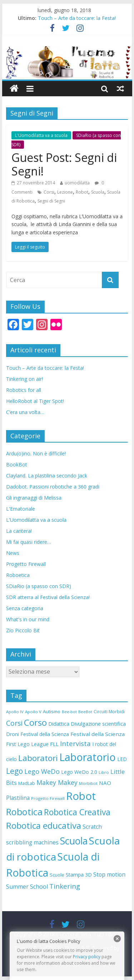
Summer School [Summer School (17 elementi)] (27, 887)
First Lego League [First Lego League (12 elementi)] (27, 744)
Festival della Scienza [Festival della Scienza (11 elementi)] (45, 734)
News (13, 553)
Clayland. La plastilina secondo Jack (47, 476)
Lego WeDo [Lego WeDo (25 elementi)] (42, 771)
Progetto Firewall (26, 564)
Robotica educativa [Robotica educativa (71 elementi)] (44, 825)
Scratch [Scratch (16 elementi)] (92, 827)
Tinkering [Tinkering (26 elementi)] (65, 886)
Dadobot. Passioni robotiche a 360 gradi (53, 487)
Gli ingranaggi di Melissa (34, 498)
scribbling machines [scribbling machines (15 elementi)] (32, 843)
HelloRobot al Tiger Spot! (35, 401)
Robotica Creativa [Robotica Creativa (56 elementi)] (77, 812)
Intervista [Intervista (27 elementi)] (75, 744)
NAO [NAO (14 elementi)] (105, 783)
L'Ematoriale (21, 509)
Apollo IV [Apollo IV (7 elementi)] (15, 712)
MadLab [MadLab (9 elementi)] (27, 783)
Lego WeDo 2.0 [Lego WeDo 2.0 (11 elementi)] (79, 772)
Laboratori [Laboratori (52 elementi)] (38, 758)
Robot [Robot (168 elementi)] (81, 796)
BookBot (17, 465)
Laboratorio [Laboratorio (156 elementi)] (88, 757)
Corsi (49, 192)
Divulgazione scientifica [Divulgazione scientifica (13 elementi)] (98, 724)
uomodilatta (77, 183)
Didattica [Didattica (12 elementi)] (59, 724)
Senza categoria (25, 608)
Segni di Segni (51, 201)
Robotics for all (24, 390)
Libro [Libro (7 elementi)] (104, 772)
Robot (82, 192)
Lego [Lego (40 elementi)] (14, 771)
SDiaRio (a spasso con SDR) (39, 586)
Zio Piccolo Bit (23, 630)
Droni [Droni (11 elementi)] (13, 734)
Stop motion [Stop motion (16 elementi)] (109, 874)
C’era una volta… (25, 412)
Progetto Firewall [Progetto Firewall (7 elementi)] (48, 798)
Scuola (98, 192)
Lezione (65, 192)
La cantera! (19, 531)
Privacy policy (87, 957)
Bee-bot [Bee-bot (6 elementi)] (69, 712)
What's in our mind (28, 619)
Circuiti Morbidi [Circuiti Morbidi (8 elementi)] (109, 712)
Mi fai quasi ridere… (29, 542)
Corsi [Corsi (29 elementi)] (14, 723)
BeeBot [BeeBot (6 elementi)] (85, 712)
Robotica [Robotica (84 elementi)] (24, 812)
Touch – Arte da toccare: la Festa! (77, 18)
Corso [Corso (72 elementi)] (35, 722)
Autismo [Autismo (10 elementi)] (52, 711)
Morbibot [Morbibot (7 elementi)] (88, 783)
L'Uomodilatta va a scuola (41, 135)
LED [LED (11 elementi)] (122, 759)
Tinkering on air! (24, 379)
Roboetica (18, 575)
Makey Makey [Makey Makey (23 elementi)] (57, 782)
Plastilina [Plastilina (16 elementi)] (18, 798)
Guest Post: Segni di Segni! (64, 164)
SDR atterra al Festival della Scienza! (48, 597)
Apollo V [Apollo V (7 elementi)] (33, 712)
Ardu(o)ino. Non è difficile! (36, 453)
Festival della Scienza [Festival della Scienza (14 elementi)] (98, 734)
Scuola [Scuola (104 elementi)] (74, 841)
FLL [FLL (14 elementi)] (54, 744)
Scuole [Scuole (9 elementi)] (57, 875)
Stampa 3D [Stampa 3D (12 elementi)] (79, 875)
